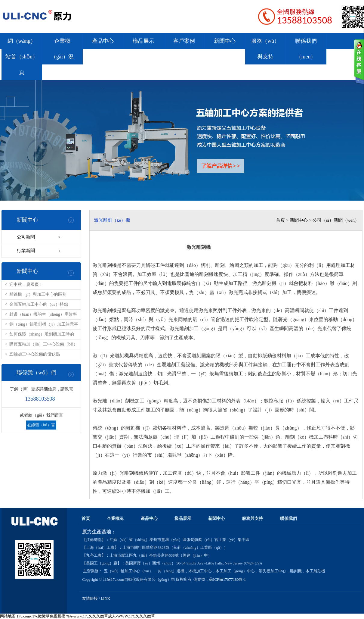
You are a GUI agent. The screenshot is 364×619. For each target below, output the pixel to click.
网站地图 (8, 616)
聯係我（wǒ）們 (36, 373)
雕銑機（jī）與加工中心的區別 (38, 294)
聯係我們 (288, 519)
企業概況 (115, 519)
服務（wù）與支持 (265, 49)
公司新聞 (26, 237)
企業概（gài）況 (62, 49)
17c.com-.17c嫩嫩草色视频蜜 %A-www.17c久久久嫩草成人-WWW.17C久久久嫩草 (86, 616)
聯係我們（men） (306, 49)
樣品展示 (143, 41)
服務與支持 (252, 519)
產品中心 (103, 41)
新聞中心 (225, 41)
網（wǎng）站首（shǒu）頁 (22, 57)
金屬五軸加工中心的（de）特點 (39, 304)
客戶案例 (184, 41)
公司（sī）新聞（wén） (336, 220)
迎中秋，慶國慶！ (26, 284)
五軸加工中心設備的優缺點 (35, 354)
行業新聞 (26, 251)
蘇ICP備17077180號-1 (228, 579)
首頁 (280, 220)
